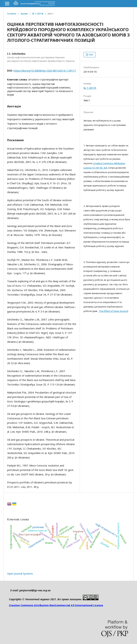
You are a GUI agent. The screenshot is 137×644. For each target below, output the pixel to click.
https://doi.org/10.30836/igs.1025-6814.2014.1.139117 (45, 71)
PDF (91, 55)
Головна (12, 14)
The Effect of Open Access (113, 311)
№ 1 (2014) (38, 14)
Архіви (24, 14)
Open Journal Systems (20, 574)
